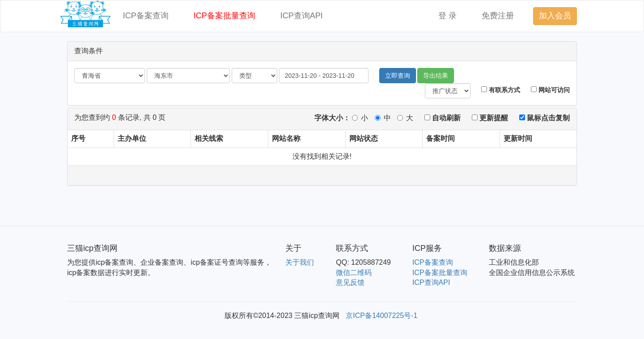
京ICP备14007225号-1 (381, 316)
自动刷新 (443, 118)
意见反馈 (350, 282)
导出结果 (436, 76)
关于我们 (300, 262)
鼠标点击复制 (544, 118)
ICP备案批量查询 (225, 16)
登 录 (447, 16)
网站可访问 (550, 90)
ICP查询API (302, 16)
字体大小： (332, 118)
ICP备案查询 (146, 16)
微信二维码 (354, 273)
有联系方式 (501, 90)
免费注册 (498, 16)
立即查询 (398, 76)
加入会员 (555, 16)
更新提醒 (490, 118)
